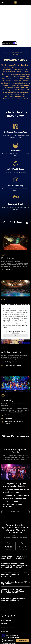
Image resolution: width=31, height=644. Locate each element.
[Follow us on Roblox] (15, 616)
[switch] (15, 43)
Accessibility (5, 632)
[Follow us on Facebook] (5, 616)
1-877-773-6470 (23, 549)
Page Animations (7, 43)
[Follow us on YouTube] (11, 616)
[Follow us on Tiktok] (3, 616)
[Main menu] (2, 3)
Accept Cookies (16, 336)
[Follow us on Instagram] (8, 616)
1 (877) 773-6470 (16, 412)
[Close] (28, 307)
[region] (15, 322)
